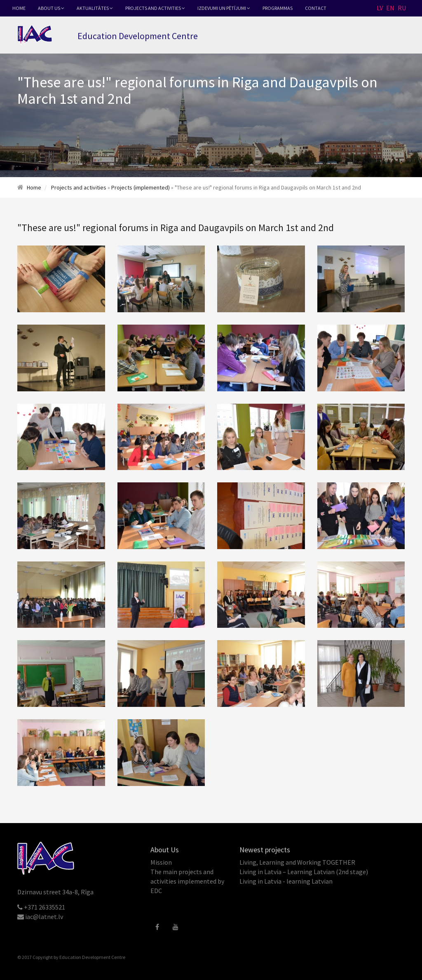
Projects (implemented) (141, 187)
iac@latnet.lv (44, 917)
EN (390, 8)
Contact (316, 8)
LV (380, 8)
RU (402, 8)
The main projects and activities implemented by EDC (187, 881)
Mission (161, 862)
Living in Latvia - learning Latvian (286, 881)
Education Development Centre (92, 957)
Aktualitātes (95, 8)
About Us (51, 8)
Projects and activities (155, 8)
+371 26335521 (45, 907)
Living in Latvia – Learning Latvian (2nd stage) (304, 872)
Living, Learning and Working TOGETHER (297, 862)
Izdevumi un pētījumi (224, 8)
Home (19, 8)
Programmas (278, 8)
